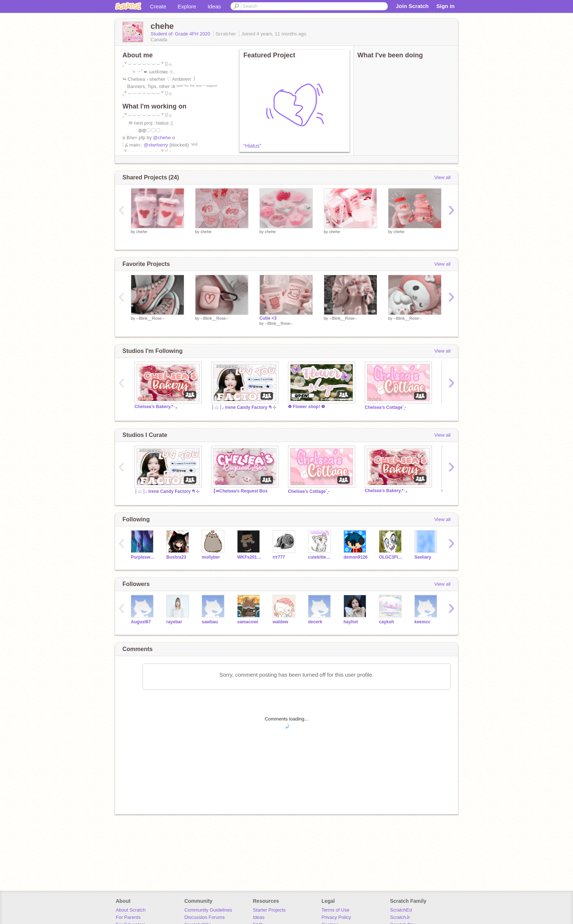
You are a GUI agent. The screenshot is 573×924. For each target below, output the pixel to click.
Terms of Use (336, 910)
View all (442, 177)
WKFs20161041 (249, 557)
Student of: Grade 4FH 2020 (181, 34)
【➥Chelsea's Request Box (239, 491)
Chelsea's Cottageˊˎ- (385, 407)
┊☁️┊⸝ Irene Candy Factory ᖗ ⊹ (244, 407)
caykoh (386, 622)
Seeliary (423, 557)
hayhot (351, 622)
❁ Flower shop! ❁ (306, 407)
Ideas (214, 6)
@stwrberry (156, 145)
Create (158, 6)
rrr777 (279, 557)
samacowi (248, 622)
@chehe (162, 138)
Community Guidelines (208, 910)
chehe (142, 232)
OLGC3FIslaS (391, 557)
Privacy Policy (336, 917)
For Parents (128, 917)
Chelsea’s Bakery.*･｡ (156, 407)
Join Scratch (412, 6)
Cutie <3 (268, 318)
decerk (315, 622)
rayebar (174, 622)
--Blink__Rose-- (150, 318)
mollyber (211, 557)
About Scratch (131, 910)
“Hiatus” (252, 146)
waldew (280, 622)
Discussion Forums (204, 917)
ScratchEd (401, 910)
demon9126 (356, 557)
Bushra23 (176, 557)
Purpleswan (143, 557)
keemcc (422, 622)
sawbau (210, 622)
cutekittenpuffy (320, 557)
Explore (187, 6)
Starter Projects (269, 910)
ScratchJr (400, 917)
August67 (141, 622)
